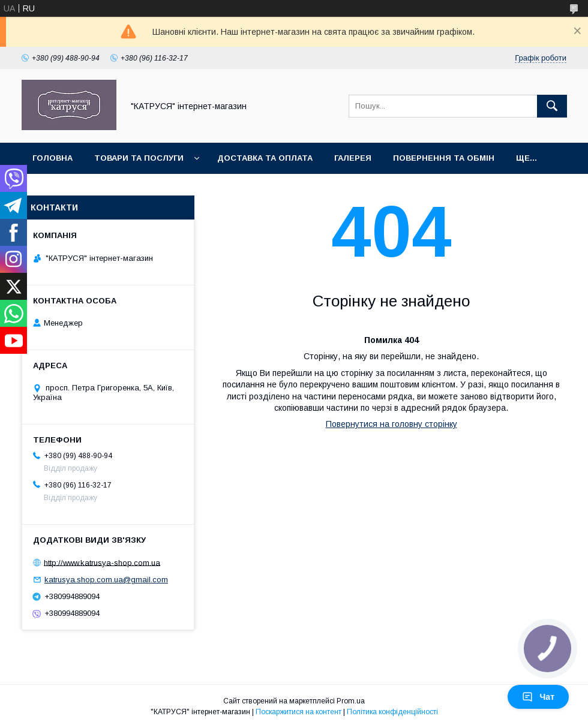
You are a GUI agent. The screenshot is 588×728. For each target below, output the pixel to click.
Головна (52, 158)
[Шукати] (552, 106)
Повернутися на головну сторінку (391, 424)
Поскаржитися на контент (298, 712)
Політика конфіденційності (392, 712)
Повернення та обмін (444, 158)
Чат (538, 697)
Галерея (353, 158)
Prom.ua (351, 701)
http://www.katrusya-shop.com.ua (102, 562)
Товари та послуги (139, 158)
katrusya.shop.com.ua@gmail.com (106, 580)
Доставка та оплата (265, 158)
